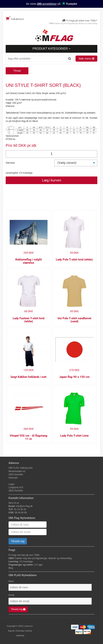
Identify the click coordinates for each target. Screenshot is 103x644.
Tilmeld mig (18, 541)
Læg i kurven (52, 180)
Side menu (86, 59)
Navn (11, 581)
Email (11, 595)
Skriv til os (14, 503)
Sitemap (20, 631)
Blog (11, 568)
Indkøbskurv (15, 19)
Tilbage (17, 71)
